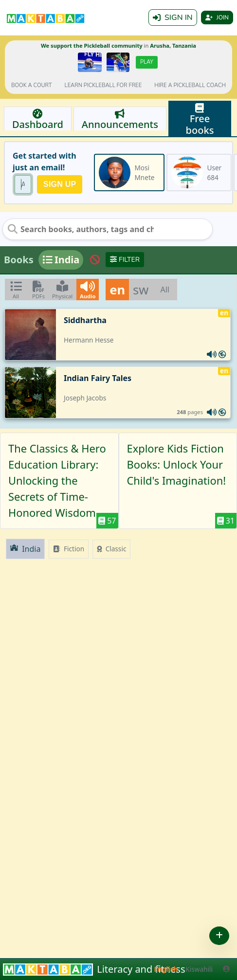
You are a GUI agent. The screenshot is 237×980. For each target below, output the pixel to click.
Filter (125, 260)
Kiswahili (199, 969)
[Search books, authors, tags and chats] (81, 229)
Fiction (69, 549)
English (166, 969)
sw (141, 290)
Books (19, 260)
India (25, 549)
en (117, 290)
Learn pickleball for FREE (103, 85)
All (164, 290)
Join (217, 18)
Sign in (173, 18)
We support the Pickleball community (92, 45)
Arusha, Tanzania (173, 45)
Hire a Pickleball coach (190, 85)
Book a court (32, 85)
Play (147, 62)
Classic (111, 549)
